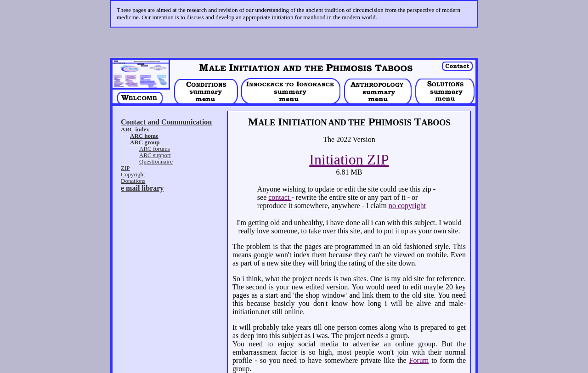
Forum (419, 339)
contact (280, 176)
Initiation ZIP (349, 138)
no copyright (407, 184)
